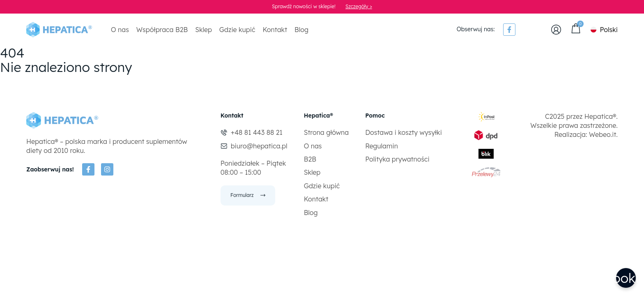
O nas (120, 30)
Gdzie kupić (237, 30)
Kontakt (275, 30)
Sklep (204, 30)
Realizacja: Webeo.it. (586, 134)
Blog (301, 30)
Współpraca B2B (162, 30)
